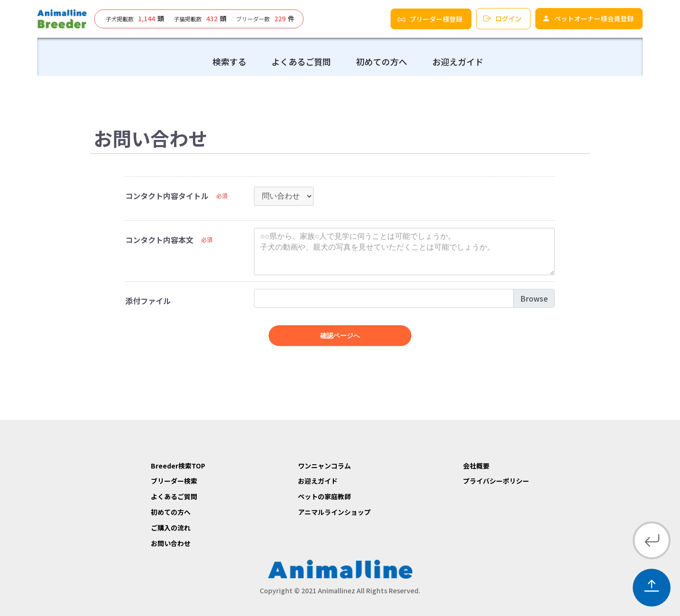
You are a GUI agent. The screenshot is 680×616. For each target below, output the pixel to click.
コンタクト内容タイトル (167, 196)
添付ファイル (148, 301)
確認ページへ (340, 336)
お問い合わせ (171, 543)
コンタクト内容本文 (159, 240)
